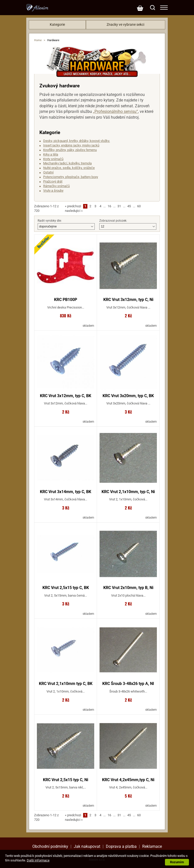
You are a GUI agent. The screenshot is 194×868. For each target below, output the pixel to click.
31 (119, 206)
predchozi (73, 206)
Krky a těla (51, 154)
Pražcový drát (53, 181)
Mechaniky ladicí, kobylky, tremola (67, 163)
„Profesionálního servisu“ (115, 111)
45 (129, 206)
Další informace (38, 860)
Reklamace (152, 846)
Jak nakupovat (87, 846)
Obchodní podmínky (50, 846)
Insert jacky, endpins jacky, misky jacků (71, 145)
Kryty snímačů (53, 159)
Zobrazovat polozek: (113, 221)
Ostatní (48, 172)
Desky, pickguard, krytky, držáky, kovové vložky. (77, 141)
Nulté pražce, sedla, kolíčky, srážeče (69, 168)
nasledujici (74, 211)
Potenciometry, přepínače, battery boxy (71, 177)
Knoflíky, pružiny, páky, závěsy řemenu (70, 150)
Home (38, 40)
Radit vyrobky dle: (50, 221)
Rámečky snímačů (56, 186)
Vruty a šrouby (53, 190)
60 (139, 206)
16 (109, 206)
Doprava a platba (121, 846)
